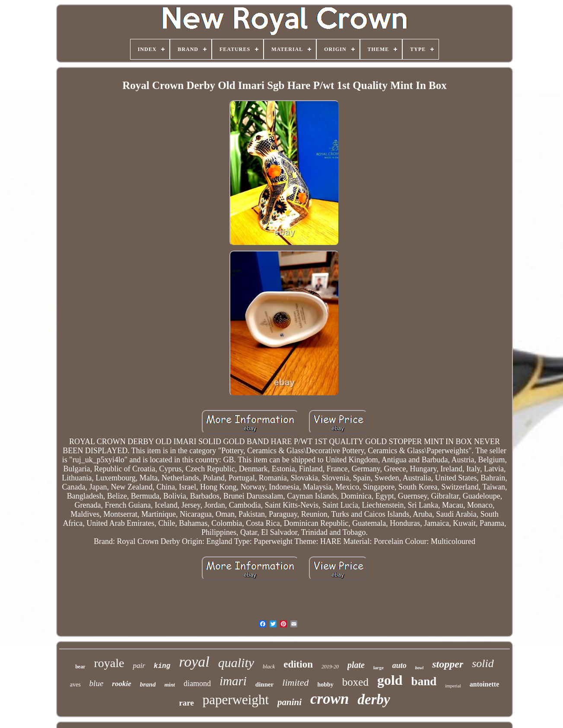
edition (298, 664)
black (269, 666)
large (379, 668)
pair (139, 666)
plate (356, 665)
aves (75, 685)
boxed (355, 682)
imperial (453, 686)
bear (80, 667)
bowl (419, 668)
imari (233, 681)
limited (295, 682)
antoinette (484, 684)
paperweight (236, 700)
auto (399, 665)
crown (329, 699)
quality (236, 663)
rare (186, 703)
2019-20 (330, 667)
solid (483, 663)
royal (194, 662)
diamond (197, 683)
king (162, 666)
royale (109, 663)
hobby (325, 685)
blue (97, 683)
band (424, 681)
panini (289, 702)
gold (390, 680)
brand (148, 684)
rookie (121, 684)
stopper (448, 664)
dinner (265, 684)
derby (374, 699)
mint (170, 685)
